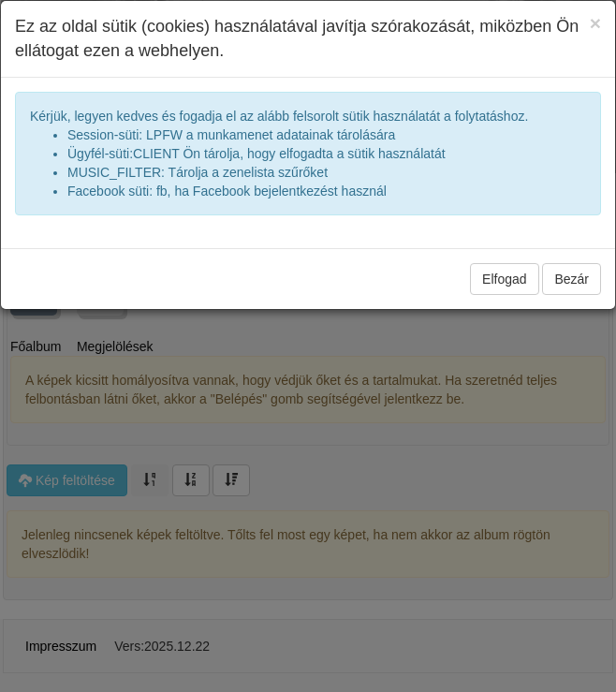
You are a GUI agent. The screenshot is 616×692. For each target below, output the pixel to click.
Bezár (572, 279)
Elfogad (504, 279)
